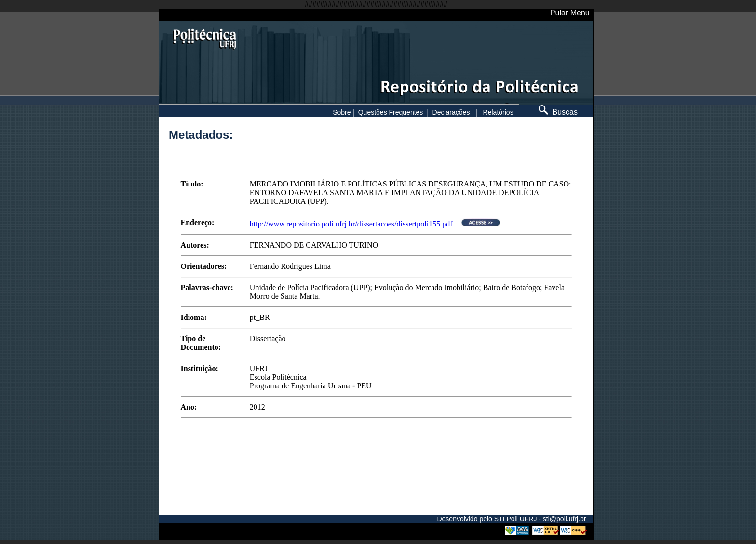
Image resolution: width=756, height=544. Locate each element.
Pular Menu (570, 13)
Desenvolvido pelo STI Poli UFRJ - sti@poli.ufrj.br (511, 519)
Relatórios (498, 112)
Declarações (451, 112)
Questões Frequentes (391, 112)
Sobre (342, 112)
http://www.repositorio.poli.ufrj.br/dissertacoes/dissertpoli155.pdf (351, 224)
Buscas (558, 112)
